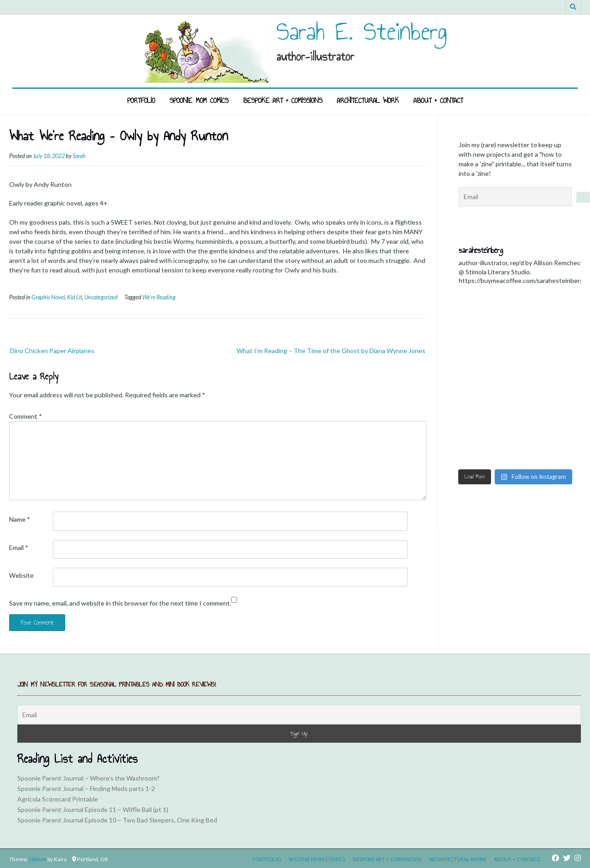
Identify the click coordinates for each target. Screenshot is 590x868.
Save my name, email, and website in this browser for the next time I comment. (120, 603)
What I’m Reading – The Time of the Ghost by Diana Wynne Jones (331, 351)
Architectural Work (368, 100)
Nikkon (38, 859)
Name (20, 519)
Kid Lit (75, 297)
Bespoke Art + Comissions (283, 100)
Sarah (79, 156)
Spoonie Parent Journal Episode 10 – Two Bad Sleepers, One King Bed (117, 820)
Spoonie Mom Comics (199, 100)
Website (21, 575)
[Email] (299, 715)
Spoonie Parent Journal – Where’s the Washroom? (88, 778)
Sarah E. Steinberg (362, 31)
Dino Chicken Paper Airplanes (52, 351)
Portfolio (141, 100)
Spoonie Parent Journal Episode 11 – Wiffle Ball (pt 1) (93, 809)
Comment (26, 416)
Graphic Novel (48, 297)
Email (19, 547)
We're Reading (159, 297)
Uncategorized (101, 297)
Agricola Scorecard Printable (58, 799)
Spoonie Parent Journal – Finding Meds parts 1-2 (86, 788)
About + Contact (438, 100)
